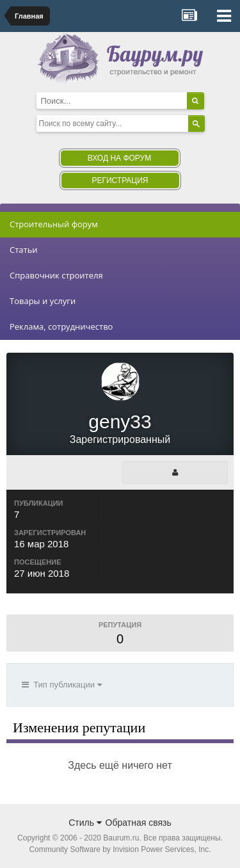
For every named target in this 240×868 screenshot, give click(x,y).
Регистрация (120, 181)
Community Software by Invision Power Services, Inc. (120, 849)
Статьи (24, 250)
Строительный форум (54, 224)
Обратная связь (139, 823)
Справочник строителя (56, 275)
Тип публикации (62, 685)
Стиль (85, 823)
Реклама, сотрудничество (61, 326)
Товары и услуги (43, 301)
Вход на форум (119, 158)
